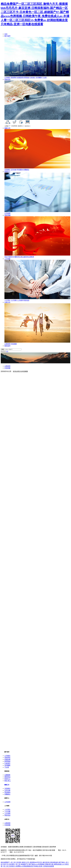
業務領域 (7, 79)
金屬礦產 (7, 775)
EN (7, 351)
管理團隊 (39, 78)
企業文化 (7, 302)
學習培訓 (26, 300)
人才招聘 (20, 300)
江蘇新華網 (52, 847)
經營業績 (26, 78)
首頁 (6, 34)
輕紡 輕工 (8, 781)
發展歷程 (14, 78)
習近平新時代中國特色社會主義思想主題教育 (19, 257)
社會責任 (33, 78)
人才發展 (7, 259)
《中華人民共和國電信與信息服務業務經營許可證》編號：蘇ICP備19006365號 (26, 856)
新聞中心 (7, 172)
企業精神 (7, 344)
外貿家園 (14, 344)
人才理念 (7, 300)
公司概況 (7, 78)
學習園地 (20, 170)
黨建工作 (7, 128)
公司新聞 (7, 213)
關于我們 (7, 36)
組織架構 (20, 78)
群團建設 (26, 170)
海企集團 (20, 847)
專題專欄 (7, 215)
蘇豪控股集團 (13, 847)
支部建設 (7, 170)
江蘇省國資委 (27, 847)
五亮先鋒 (14, 170)
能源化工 (7, 779)
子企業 (44, 78)
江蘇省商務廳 (36, 847)
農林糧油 (7, 777)
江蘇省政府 (45, 847)
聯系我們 (7, 346)
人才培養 (14, 300)
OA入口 (3, 351)
